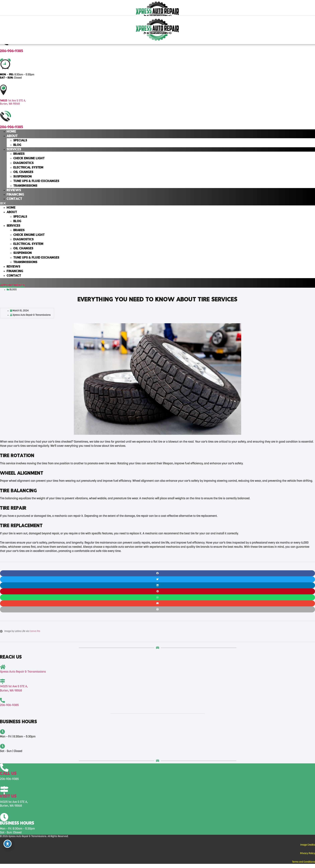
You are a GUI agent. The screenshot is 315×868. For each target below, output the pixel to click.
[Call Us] (4, 768)
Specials (20, 141)
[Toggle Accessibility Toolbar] (8, 844)
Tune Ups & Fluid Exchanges (36, 181)
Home (11, 132)
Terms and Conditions (304, 862)
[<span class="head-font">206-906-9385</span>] (3, 700)
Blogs (13, 290)
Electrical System (28, 168)
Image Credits (308, 845)
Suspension (23, 177)
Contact (14, 199)
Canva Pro (35, 631)
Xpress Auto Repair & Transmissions (23, 672)
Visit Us (8, 796)
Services (14, 150)
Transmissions (25, 186)
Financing (15, 195)
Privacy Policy (308, 854)
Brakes (19, 154)
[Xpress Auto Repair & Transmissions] (3, 667)
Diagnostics (24, 163)
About (12, 136)
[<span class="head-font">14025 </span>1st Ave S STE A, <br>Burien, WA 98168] (3, 682)
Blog (17, 145)
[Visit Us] (4, 791)
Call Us (8, 774)
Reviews (14, 190)
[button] (157, 203)
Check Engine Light (29, 158)
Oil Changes (23, 172)
